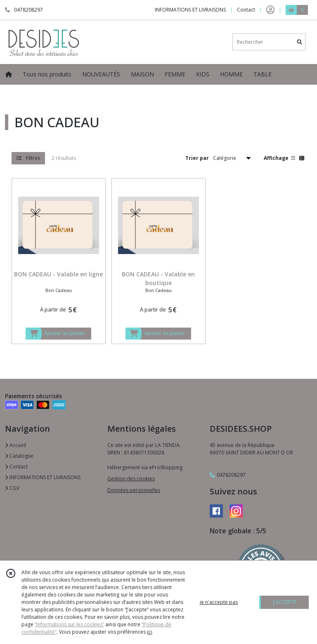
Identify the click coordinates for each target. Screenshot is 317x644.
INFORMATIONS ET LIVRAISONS (43, 477)
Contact (246, 10)
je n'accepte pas (219, 602)
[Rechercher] (300, 42)
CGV (12, 488)
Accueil (15, 445)
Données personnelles (134, 490)
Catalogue (19, 456)
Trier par (197, 158)
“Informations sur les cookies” (69, 624)
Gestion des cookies (131, 479)
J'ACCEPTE (285, 602)
